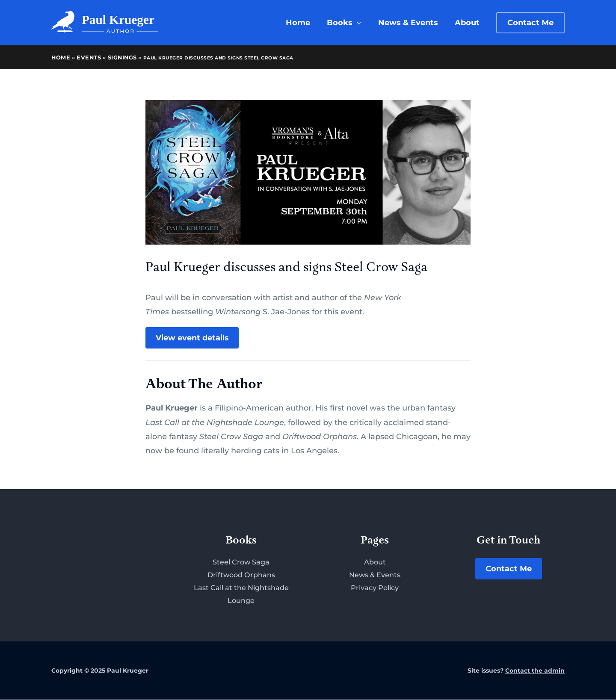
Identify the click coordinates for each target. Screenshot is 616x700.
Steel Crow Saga (241, 563)
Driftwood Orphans (241, 576)
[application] (360, 23)
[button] (530, 23)
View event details (192, 338)
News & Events (375, 576)
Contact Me (509, 569)
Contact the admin (535, 671)
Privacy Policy (375, 588)
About (375, 563)
